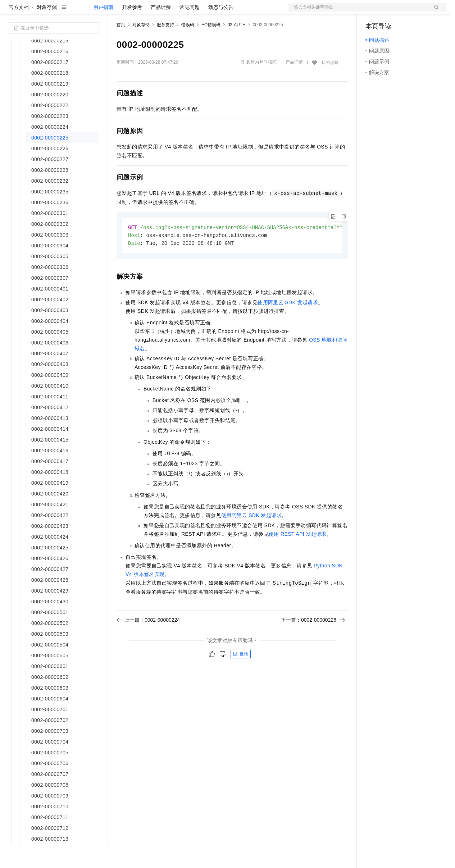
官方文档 (19, 30)
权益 (138, 12)
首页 (121, 48)
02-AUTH (237, 48)
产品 (94, 12)
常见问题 (190, 30)
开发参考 (132, 30)
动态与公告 (221, 30)
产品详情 (294, 85)
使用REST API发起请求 (298, 558)
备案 (373, 12)
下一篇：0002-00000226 (313, 644)
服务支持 (165, 48)
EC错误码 (211, 48)
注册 (408, 12)
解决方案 (116, 12)
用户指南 (103, 30)
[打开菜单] (12, 12)
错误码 (188, 48)
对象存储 (47, 30)
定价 (155, 12)
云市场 (175, 12)
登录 (434, 12)
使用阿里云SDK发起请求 (288, 326)
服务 (212, 12)
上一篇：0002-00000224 (148, 644)
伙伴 (195, 12)
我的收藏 (330, 86)
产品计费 (161, 30)
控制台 (391, 12)
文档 (358, 12)
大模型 (74, 12)
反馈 (241, 678)
